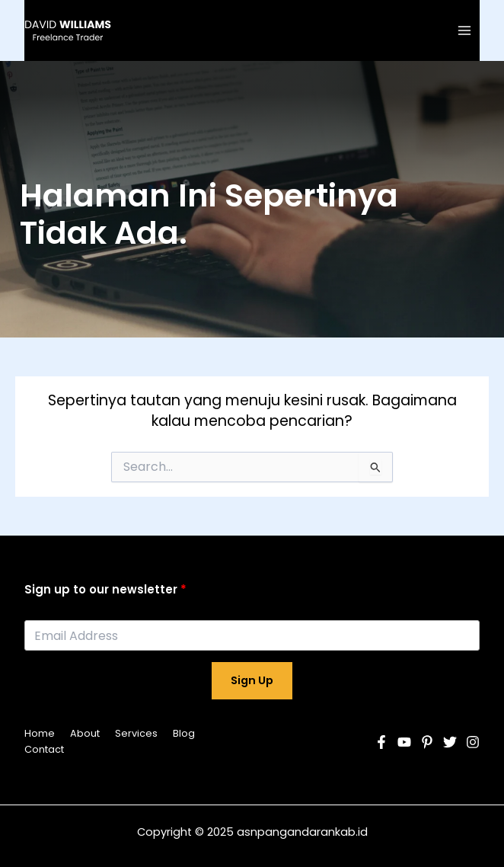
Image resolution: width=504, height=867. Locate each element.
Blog (184, 733)
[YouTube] (404, 742)
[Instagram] (473, 742)
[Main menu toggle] (465, 30)
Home (40, 733)
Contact (44, 749)
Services (136, 733)
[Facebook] (381, 742)
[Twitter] (450, 742)
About (85, 733)
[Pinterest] (427, 742)
